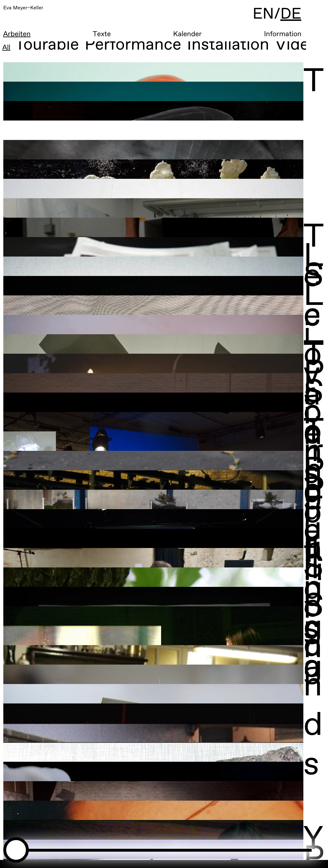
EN (282, 16)
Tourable (48, 48)
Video (297, 48)
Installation (229, 48)
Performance (133, 48)
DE (312, 16)
